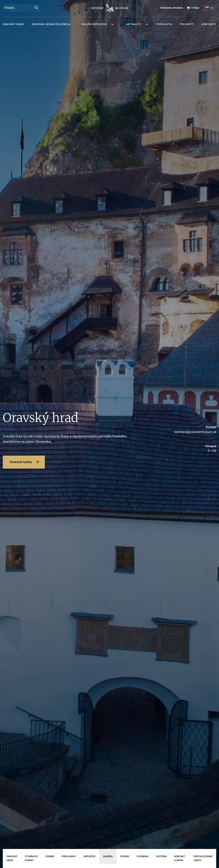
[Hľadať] (36, 8)
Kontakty (209, 24)
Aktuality (134, 24)
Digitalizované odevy (203, 858)
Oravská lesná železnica (51, 24)
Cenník (50, 856)
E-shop (195, 8)
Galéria (108, 856)
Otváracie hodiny (21, 462)
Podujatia (164, 24)
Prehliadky (69, 856)
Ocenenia (143, 856)
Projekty (187, 24)
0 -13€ (182, 448)
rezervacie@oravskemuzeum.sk (182, 429)
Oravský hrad (13, 24)
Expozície (89, 856)
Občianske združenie (171, 8)
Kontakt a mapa (180, 858)
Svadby (125, 856)
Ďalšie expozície (94, 24)
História (161, 856)
